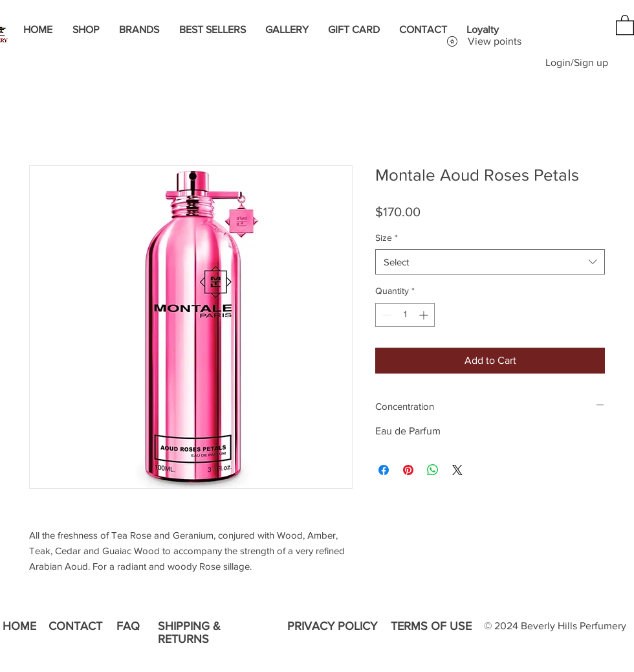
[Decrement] (385, 315)
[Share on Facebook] (384, 470)
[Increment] (425, 315)
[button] (625, 24)
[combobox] (490, 262)
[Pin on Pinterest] (408, 470)
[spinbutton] (405, 315)
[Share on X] (457, 470)
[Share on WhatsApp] (433, 470)
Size (387, 238)
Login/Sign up (577, 62)
